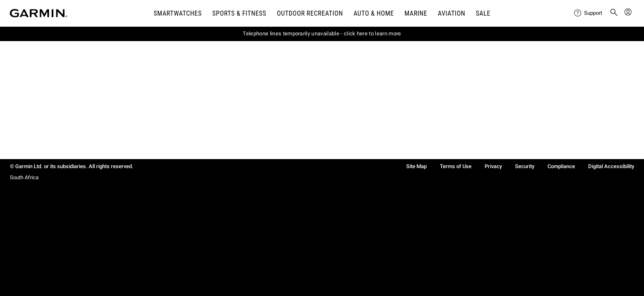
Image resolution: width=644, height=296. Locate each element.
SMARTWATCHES (178, 13)
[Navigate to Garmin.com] (39, 13)
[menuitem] (589, 13)
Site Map (416, 166)
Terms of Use (456, 166)
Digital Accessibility (611, 166)
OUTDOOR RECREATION (310, 13)
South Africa (24, 177)
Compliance (561, 166)
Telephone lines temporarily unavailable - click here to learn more (322, 34)
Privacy (493, 166)
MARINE (416, 13)
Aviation (452, 13)
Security (525, 166)
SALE (483, 13)
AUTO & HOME (374, 13)
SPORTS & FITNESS (239, 13)
